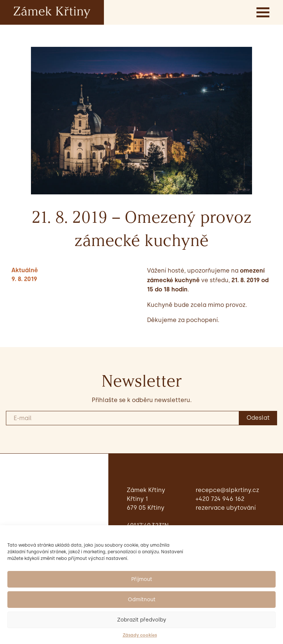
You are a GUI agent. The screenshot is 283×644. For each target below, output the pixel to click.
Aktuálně (25, 270)
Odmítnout (142, 600)
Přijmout (142, 579)
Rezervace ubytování (226, 508)
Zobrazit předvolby (142, 620)
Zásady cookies (140, 635)
